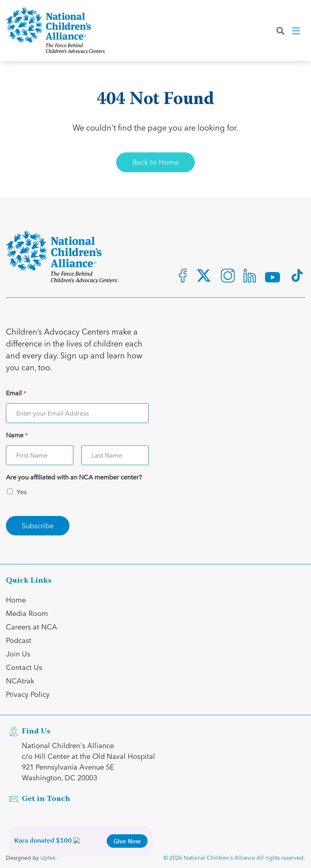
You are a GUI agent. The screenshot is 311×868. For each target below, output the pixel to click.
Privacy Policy (28, 694)
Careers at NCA (32, 626)
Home (16, 600)
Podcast (19, 640)
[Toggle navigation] (297, 31)
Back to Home (155, 162)
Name (17, 435)
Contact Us (24, 667)
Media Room (27, 613)
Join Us (18, 653)
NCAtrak (20, 680)
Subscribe (38, 525)
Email (16, 393)
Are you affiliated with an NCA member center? (74, 477)
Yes (22, 492)
